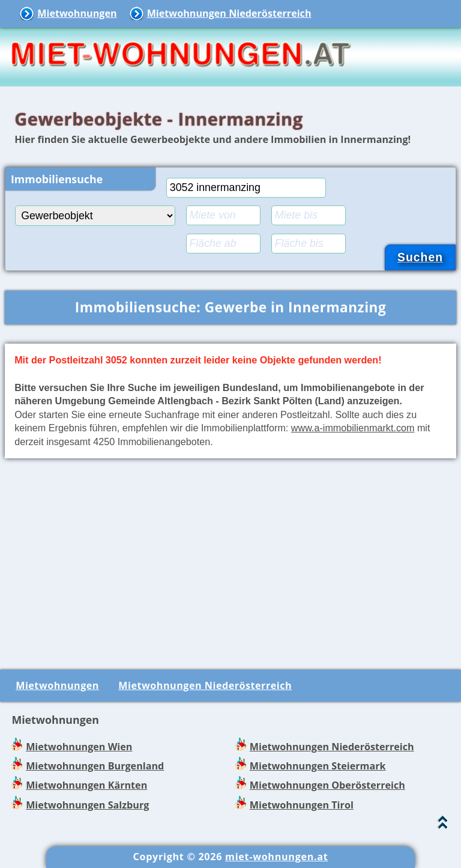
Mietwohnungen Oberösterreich (327, 785)
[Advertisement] (230, 562)
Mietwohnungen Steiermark (318, 766)
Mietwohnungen (77, 13)
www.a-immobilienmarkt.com (353, 428)
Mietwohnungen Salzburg (87, 805)
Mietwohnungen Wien (79, 747)
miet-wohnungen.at (276, 857)
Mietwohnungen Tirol (302, 805)
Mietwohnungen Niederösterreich (229, 13)
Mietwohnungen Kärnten (86, 785)
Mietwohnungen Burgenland (95, 766)
